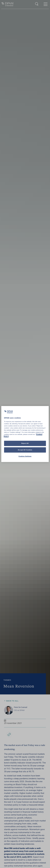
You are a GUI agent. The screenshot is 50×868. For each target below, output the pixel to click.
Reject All (25, 443)
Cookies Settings (25, 456)
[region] (25, 434)
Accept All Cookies (25, 450)
